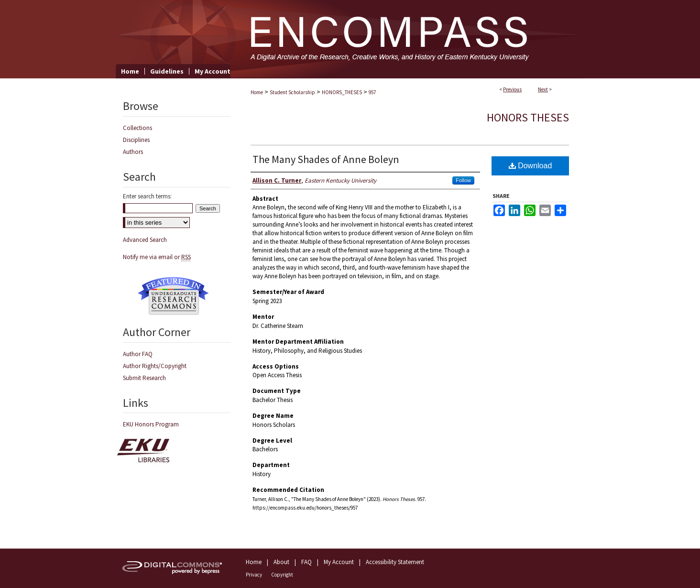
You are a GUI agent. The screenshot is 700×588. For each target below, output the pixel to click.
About (281, 562)
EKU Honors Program (151, 424)
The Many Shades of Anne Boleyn (326, 159)
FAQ (306, 562)
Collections (137, 128)
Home (257, 92)
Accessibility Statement (395, 562)
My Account (339, 562)
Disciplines (136, 140)
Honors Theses (528, 117)
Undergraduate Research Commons (173, 296)
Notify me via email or (157, 257)
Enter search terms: (147, 196)
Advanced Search (145, 240)
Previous (512, 89)
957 (372, 92)
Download (530, 166)
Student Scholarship (292, 92)
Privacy (254, 575)
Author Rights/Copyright (155, 366)
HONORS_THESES (342, 92)
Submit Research (144, 378)
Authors (133, 152)
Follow (463, 180)
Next (543, 89)
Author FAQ (138, 354)
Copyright (282, 575)
